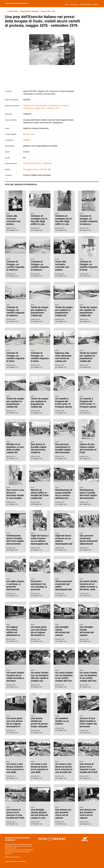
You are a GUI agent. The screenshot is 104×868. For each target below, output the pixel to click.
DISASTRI (48, 163)
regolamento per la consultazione (15, 861)
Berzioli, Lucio (29, 134)
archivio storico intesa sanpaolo (23, 4)
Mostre (96, 5)
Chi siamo (74, 5)
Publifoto (27, 140)
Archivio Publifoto (85, 5)
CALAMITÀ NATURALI (32, 163)
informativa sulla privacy (12, 857)
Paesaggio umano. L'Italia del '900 (39, 11)
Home (67, 4)
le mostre (13, 11)
